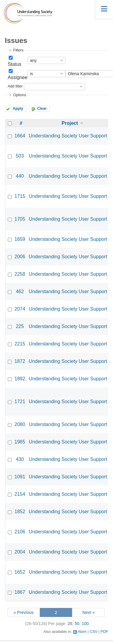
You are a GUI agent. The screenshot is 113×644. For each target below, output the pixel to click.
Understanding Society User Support (68, 136)
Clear (42, 109)
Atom (82, 632)
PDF (104, 632)
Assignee (17, 77)
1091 (20, 477)
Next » (89, 612)
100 (85, 624)
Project (70, 123)
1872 (20, 361)
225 (20, 326)
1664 (20, 136)
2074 (20, 309)
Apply (18, 109)
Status (14, 64)
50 (77, 624)
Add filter (15, 86)
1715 (20, 196)
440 (20, 176)
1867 (20, 592)
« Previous (24, 612)
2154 (20, 494)
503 (20, 156)
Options (19, 95)
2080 (20, 424)
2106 (20, 532)
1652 (20, 572)
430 (20, 459)
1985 (20, 442)
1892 (20, 379)
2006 (20, 257)
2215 (20, 344)
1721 (20, 402)
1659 (20, 239)
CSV (94, 632)
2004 (20, 552)
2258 (20, 274)
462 (20, 291)
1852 (20, 512)
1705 (20, 219)
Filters (18, 50)
